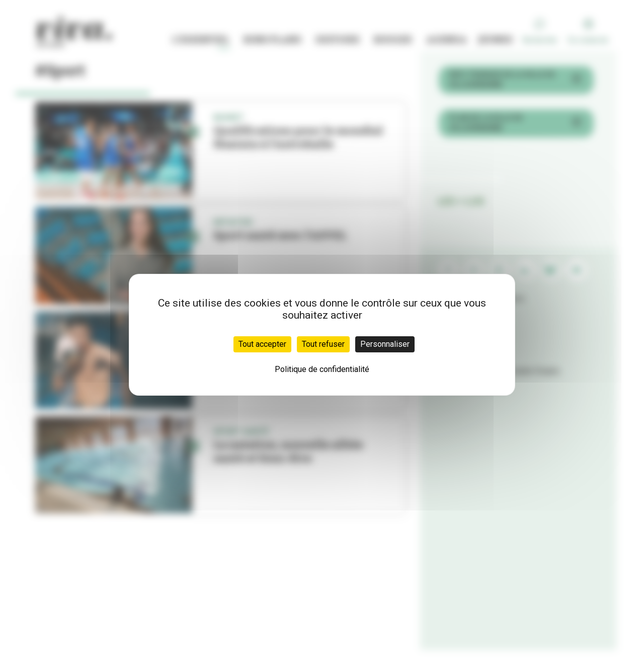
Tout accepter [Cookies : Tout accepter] (262, 344)
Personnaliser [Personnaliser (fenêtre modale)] (385, 344)
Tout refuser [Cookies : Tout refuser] (323, 344)
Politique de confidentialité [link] (322, 369)
